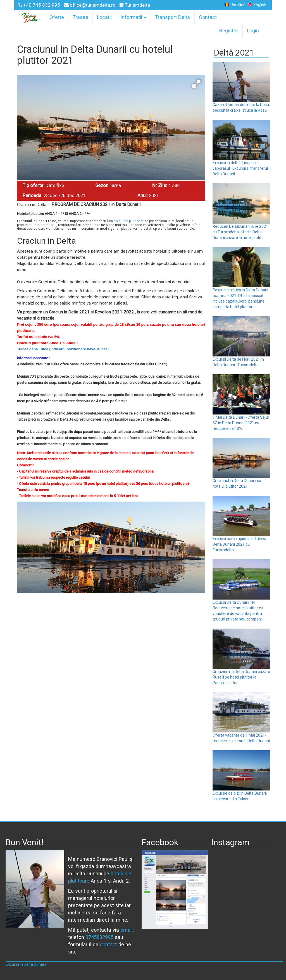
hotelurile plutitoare (129, 221)
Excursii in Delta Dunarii (26, 964)
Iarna (116, 185)
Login (253, 31)
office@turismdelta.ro (90, 5)
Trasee (80, 17)
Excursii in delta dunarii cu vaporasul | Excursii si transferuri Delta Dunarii (241, 168)
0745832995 (99, 937)
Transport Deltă (172, 17)
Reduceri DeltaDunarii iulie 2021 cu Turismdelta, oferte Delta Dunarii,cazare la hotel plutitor (240, 232)
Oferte (57, 17)
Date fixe (55, 185)
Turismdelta (135, 5)
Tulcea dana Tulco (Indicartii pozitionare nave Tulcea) (63, 349)
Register (229, 31)
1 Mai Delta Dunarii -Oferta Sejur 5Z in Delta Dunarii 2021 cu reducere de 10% (241, 423)
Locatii (104, 17)
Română (235, 5)
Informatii (133, 17)
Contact (208, 17)
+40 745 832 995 (40, 5)
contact (108, 944)
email (127, 930)
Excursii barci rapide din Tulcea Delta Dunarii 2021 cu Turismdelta (239, 544)
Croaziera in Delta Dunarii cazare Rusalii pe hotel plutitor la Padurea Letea (241, 677)
